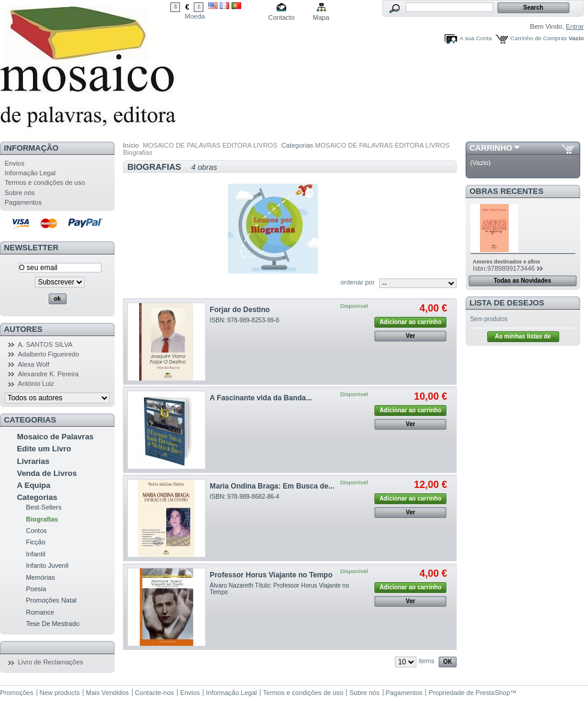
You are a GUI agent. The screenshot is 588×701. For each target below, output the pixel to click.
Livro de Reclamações (51, 662)
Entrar (575, 26)
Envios (15, 163)
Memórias (40, 577)
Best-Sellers (43, 507)
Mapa (321, 17)
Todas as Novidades (523, 281)
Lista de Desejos (507, 303)
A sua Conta (476, 38)
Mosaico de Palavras (55, 437)
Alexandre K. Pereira (49, 374)
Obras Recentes (507, 191)
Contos (36, 531)
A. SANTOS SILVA (45, 344)
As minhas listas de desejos (523, 338)
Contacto (281, 17)
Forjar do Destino (240, 310)
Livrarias (33, 461)
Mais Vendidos (107, 693)
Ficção (35, 542)
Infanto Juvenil (47, 565)
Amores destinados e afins (506, 262)
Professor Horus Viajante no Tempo (271, 575)
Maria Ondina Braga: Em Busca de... (272, 486)
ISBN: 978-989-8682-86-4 (245, 497)
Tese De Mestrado (52, 624)
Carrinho (491, 148)
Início (131, 145)
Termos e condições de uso (45, 182)
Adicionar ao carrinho (410, 322)
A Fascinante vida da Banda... (261, 398)
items (427, 661)
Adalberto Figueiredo (49, 354)
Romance (40, 612)
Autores (23, 329)
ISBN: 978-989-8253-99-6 (245, 320)
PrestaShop (493, 693)
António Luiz (36, 384)
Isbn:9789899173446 (504, 268)
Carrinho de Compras (539, 38)
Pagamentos (23, 202)
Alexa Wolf (34, 364)
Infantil (35, 554)
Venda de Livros (47, 473)
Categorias (37, 497)
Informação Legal (30, 173)
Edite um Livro (44, 449)
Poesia (36, 589)
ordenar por (357, 282)
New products (60, 693)
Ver (410, 336)
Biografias (42, 519)
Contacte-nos (154, 693)
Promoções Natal (51, 600)
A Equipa (34, 485)
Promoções (17, 693)
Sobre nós (20, 193)
